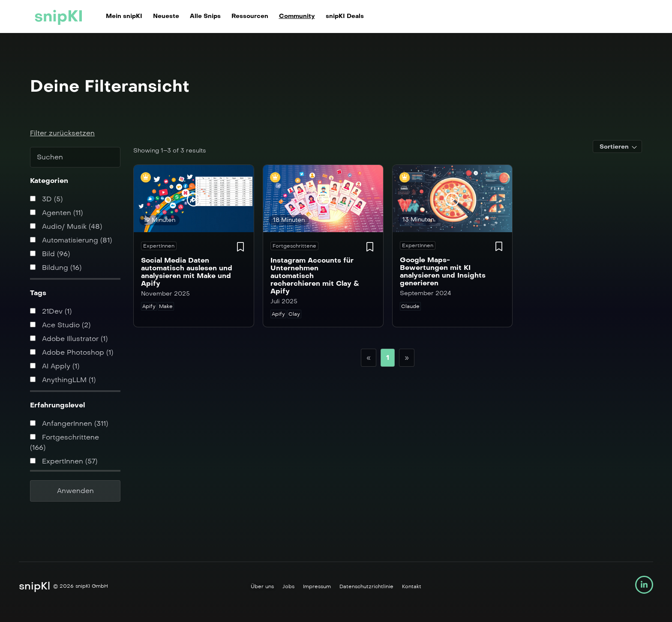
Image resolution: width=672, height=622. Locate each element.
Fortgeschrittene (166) (64, 442)
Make (166, 306)
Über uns (262, 586)
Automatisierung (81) (71, 240)
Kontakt (412, 586)
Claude (410, 306)
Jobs (288, 586)
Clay (294, 314)
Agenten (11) (56, 213)
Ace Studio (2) (60, 325)
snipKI (59, 16)
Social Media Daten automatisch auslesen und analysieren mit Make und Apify (187, 272)
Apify (149, 306)
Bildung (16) (56, 268)
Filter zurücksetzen (62, 133)
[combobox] (617, 147)
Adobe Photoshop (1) (72, 352)
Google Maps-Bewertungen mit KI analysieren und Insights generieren (443, 271)
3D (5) (46, 199)
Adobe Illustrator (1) (69, 339)
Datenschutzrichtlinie (366, 586)
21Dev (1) (51, 311)
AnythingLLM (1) (63, 380)
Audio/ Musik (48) (66, 226)
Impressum (317, 586)
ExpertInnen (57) (64, 461)
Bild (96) (50, 254)
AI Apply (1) (55, 366)
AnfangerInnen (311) (69, 423)
